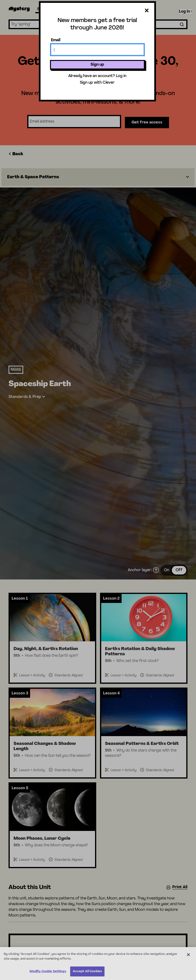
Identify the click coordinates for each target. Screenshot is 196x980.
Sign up (97, 65)
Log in (121, 76)
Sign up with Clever (97, 83)
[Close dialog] (147, 11)
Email (56, 40)
